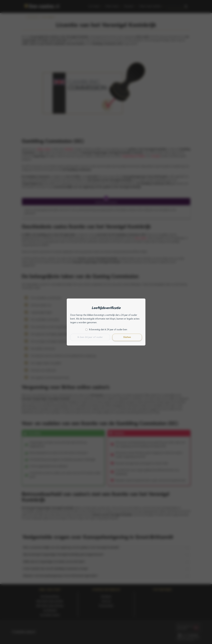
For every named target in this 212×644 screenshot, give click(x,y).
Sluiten (127, 337)
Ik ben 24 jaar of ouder (90, 337)
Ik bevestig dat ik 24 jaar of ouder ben (108, 330)
